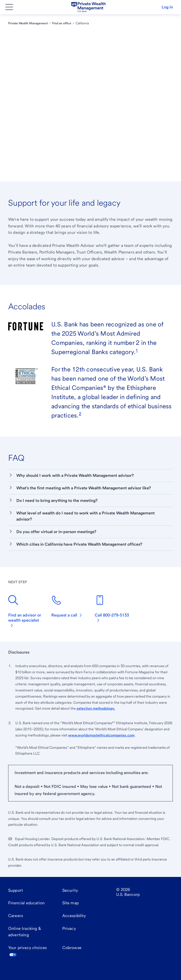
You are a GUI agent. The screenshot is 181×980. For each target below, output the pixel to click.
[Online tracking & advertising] (31, 932)
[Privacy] (69, 929)
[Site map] (70, 903)
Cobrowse (72, 948)
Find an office (62, 23)
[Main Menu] (9, 7)
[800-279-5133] (112, 610)
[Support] (16, 890)
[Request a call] (67, 607)
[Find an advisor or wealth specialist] (26, 612)
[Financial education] (26, 903)
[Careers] (16, 916)
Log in (167, 7)
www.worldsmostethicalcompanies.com (101, 735)
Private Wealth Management (28, 23)
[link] (137, 350)
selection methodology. (96, 708)
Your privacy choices (27, 951)
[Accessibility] (74, 916)
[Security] (70, 890)
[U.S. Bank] (88, 7)
